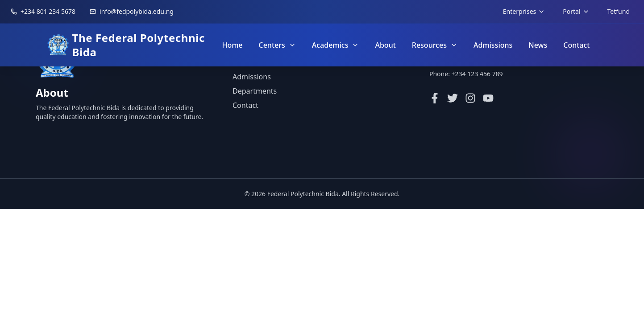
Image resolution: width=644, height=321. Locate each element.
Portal (576, 11)
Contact (576, 45)
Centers (277, 45)
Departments (255, 91)
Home (232, 45)
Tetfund (619, 11)
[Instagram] (470, 98)
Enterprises (524, 11)
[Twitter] (453, 98)
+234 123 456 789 (477, 74)
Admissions (493, 45)
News (538, 45)
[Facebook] (435, 98)
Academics (336, 45)
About (385, 45)
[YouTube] (488, 98)
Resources (435, 45)
